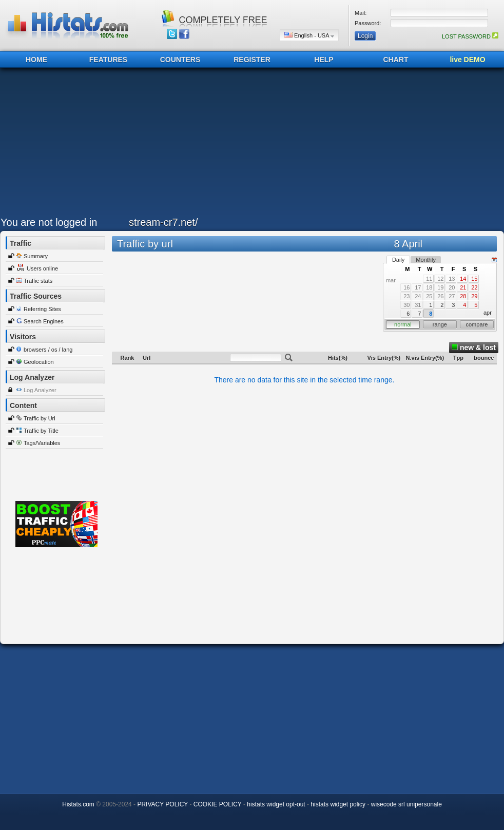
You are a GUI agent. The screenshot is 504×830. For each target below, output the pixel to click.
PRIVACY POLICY (162, 804)
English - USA (309, 35)
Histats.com (78, 804)
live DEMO (467, 60)
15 (474, 279)
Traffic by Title (41, 431)
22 (474, 287)
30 (406, 305)
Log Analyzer (40, 390)
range (440, 324)
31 (418, 305)
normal (403, 324)
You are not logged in (49, 222)
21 (463, 287)
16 (406, 287)
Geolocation (39, 362)
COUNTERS (180, 60)
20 (452, 287)
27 (452, 296)
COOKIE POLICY (218, 804)
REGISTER (252, 60)
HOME (36, 60)
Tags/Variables (42, 443)
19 (440, 287)
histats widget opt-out (276, 804)
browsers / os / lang (48, 350)
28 (463, 296)
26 (440, 296)
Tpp (458, 358)
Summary (36, 256)
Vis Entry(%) (384, 358)
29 (474, 296)
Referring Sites (42, 309)
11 (429, 279)
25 (429, 296)
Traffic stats (38, 281)
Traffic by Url (40, 418)
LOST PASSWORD (470, 36)
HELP (324, 60)
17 (418, 287)
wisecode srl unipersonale (406, 804)
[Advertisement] (240, 145)
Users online (42, 268)
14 (463, 279)
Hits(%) (338, 358)
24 (418, 296)
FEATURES (108, 60)
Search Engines (44, 321)
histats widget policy (338, 804)
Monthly (426, 260)
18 (429, 287)
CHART (396, 60)
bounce (484, 358)
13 (452, 279)
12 (440, 279)
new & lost (474, 348)
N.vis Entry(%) (425, 358)
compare (477, 324)
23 (406, 296)
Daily (398, 260)
